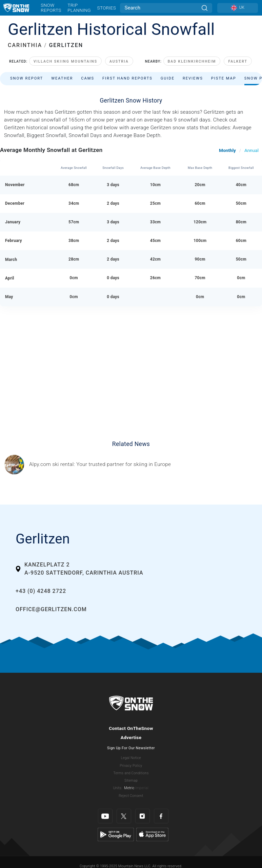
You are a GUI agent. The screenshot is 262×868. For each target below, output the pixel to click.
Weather (62, 78)
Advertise (131, 737)
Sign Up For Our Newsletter (131, 748)
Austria (119, 61)
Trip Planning (79, 8)
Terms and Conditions (131, 773)
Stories (107, 8)
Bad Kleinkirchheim (192, 61)
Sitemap (131, 781)
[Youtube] (105, 816)
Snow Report (27, 78)
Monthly (227, 150)
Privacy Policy (131, 766)
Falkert (238, 61)
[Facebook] (161, 816)
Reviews (193, 78)
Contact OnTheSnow (131, 728)
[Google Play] (116, 834)
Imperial (142, 788)
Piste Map (224, 78)
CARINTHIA (25, 45)
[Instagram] (143, 816)
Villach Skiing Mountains (65, 61)
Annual (251, 150)
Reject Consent (131, 796)
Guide (168, 78)
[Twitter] (124, 816)
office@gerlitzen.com (51, 609)
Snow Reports (51, 8)
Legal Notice (131, 758)
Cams (88, 78)
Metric (129, 788)
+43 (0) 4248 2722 (41, 591)
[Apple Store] (152, 834)
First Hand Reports (127, 78)
